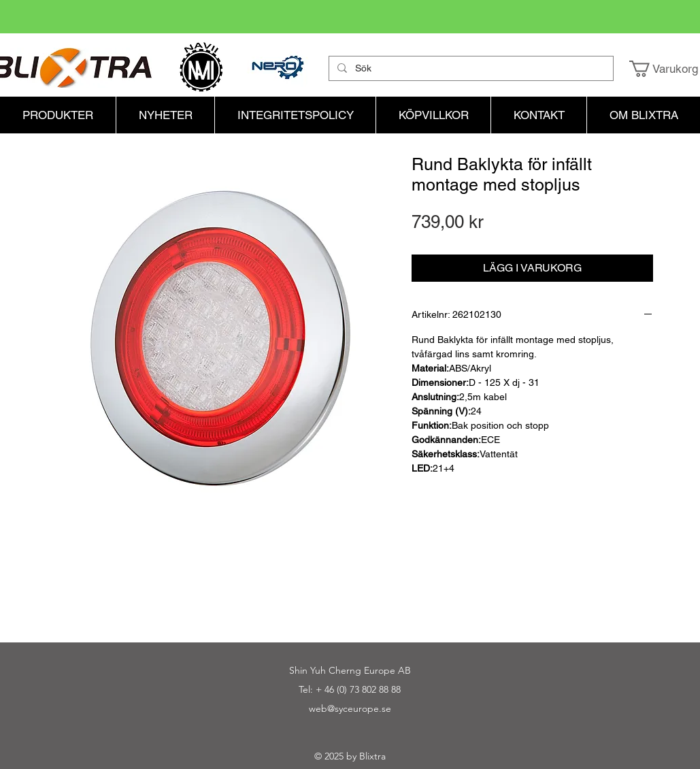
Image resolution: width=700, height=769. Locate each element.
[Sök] (470, 69)
